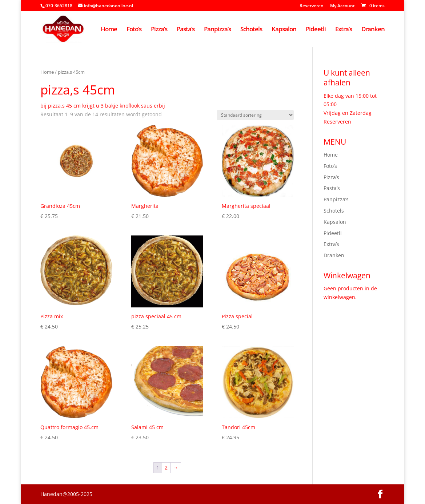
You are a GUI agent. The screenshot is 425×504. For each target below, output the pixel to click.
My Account (342, 6)
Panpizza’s (217, 30)
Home (109, 30)
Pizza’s (159, 30)
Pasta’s (186, 30)
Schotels (251, 30)
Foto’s (134, 30)
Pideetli (316, 30)
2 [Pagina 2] (166, 467)
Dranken (373, 30)
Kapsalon (284, 30)
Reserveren (312, 6)
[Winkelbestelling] (255, 115)
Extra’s (344, 30)
